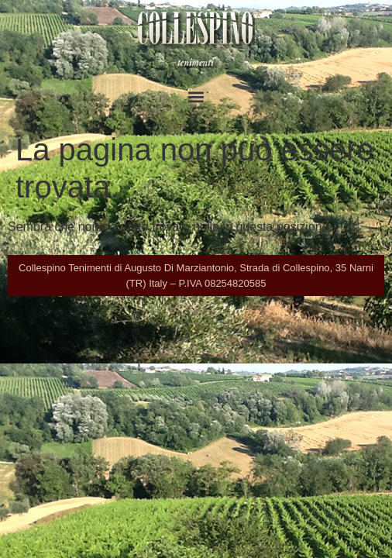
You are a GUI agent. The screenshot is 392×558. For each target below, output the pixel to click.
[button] (196, 96)
